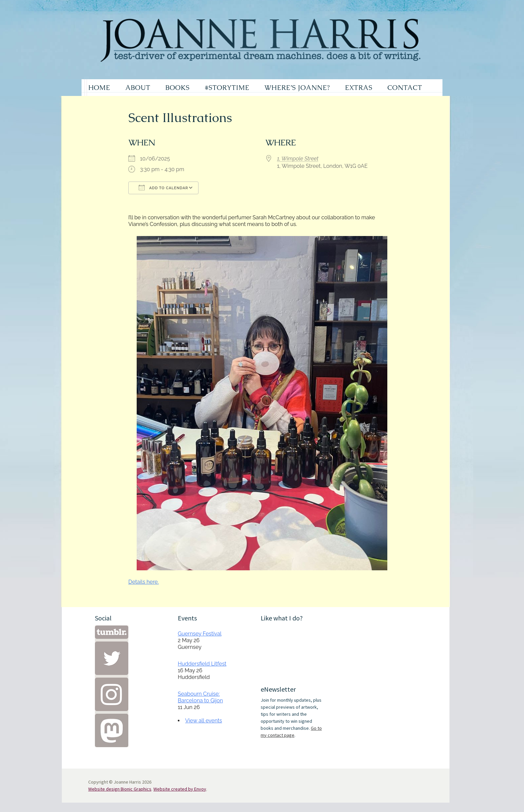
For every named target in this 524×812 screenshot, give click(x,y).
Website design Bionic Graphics (120, 789)
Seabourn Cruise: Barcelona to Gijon (200, 697)
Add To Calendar (163, 188)
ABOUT (138, 88)
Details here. (144, 582)
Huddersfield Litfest (202, 664)
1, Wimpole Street (298, 159)
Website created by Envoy (180, 789)
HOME (99, 88)
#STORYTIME (227, 88)
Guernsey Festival (200, 634)
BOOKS (178, 88)
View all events (204, 721)
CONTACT (405, 88)
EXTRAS (359, 88)
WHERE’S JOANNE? (297, 88)
